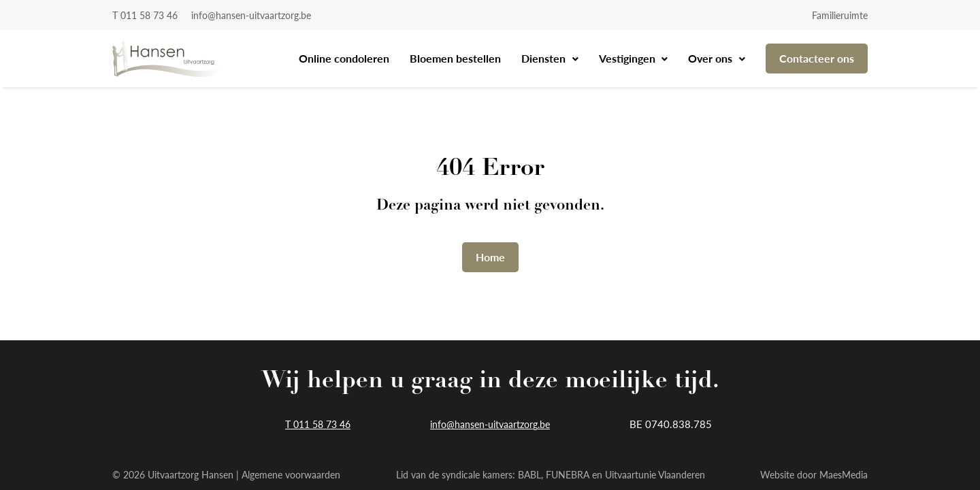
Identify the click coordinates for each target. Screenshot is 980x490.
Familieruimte (840, 15)
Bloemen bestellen (455, 58)
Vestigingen (628, 58)
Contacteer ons (817, 58)
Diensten (545, 58)
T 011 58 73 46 (145, 15)
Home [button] (490, 257)
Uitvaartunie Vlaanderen (655, 474)
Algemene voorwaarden (291, 474)
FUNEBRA (568, 474)
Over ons (712, 58)
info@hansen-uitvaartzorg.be (251, 15)
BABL (529, 474)
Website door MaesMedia (814, 474)
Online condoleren (344, 58)
